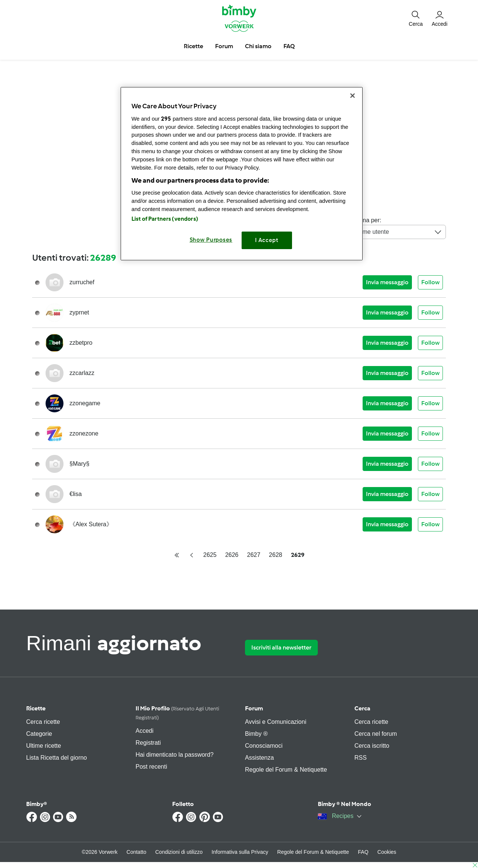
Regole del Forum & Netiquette (286, 770)
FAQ (363, 852)
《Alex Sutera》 (91, 524)
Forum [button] (224, 46)
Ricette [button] (193, 46)
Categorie (39, 734)
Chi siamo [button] (258, 46)
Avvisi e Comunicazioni (276, 722)
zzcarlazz (82, 373)
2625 (210, 555)
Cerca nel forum (376, 734)
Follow (430, 282)
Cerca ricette (43, 722)
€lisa (76, 494)
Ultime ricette (44, 746)
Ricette (36, 708)
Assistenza (259, 758)
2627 (254, 555)
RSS (361, 758)
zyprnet (79, 312)
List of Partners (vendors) (165, 219)
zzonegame (85, 403)
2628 (276, 555)
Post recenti (151, 767)
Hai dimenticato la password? (175, 755)
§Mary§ (79, 464)
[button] (416, 18)
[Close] (353, 96)
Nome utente (399, 232)
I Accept (267, 240)
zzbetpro (81, 343)
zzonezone (84, 433)
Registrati (148, 743)
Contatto (136, 852)
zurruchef (82, 282)
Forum (254, 708)
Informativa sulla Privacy (240, 852)
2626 (232, 555)
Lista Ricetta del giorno (57, 758)
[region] (242, 173)
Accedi (145, 731)
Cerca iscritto (372, 746)
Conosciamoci (264, 746)
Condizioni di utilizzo (179, 852)
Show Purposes (211, 240)
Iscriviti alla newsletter (281, 647)
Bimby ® (256, 734)
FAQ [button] (289, 46)
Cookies (387, 852)
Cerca (362, 708)
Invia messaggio (387, 282)
